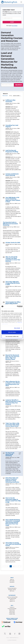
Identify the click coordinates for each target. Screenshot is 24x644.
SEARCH (18, 85)
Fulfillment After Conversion (10, 101)
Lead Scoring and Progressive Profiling (12, 151)
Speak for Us (12, 601)
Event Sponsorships (12, 598)
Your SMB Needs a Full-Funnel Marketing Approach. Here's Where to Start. (13, 200)
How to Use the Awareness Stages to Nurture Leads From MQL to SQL (13, 500)
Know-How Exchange (12, 609)
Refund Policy (12, 610)
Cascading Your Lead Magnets (12, 126)
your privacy (15, 26)
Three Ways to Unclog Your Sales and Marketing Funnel (13, 544)
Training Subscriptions (12, 588)
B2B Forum (12, 591)
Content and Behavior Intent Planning (12, 175)
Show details (17, 328)
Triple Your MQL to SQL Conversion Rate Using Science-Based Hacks (12, 425)
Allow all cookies (12, 332)
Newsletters (12, 582)
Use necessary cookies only (12, 336)
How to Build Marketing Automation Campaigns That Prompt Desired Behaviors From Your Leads (13, 523)
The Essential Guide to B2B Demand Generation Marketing (10, 224)
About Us (12, 579)
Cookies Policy (12, 614)
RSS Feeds (12, 581)
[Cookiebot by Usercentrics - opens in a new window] (17, 306)
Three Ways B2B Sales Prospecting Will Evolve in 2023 (13, 283)
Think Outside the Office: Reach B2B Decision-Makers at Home (13, 303)
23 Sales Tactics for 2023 (13, 243)
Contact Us (12, 607)
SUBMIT (12, 22)
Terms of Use (12, 611)
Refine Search (5, 96)
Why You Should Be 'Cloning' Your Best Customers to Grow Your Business (13, 259)
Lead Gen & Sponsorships (12, 597)
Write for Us (12, 600)
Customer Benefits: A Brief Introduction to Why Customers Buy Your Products (13, 402)
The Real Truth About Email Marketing (10, 454)
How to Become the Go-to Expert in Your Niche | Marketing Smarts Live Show (13, 384)
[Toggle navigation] (21, 2)
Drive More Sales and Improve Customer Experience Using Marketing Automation (12, 480)
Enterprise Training (12, 590)
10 (14, 566)
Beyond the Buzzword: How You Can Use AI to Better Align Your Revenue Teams (12, 357)
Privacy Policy (12, 613)
